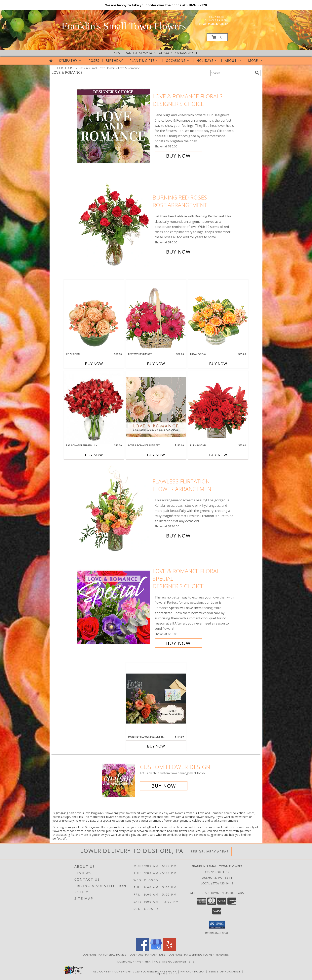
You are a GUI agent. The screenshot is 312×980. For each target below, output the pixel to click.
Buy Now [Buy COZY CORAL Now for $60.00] (94, 364)
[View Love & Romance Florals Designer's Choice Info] (114, 126)
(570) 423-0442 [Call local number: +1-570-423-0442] (218, 24)
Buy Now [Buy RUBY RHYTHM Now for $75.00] (218, 455)
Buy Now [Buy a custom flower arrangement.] (164, 786)
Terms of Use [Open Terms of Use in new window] (168, 974)
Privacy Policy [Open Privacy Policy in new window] (193, 971)
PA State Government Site (174, 961)
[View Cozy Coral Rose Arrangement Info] (94, 316)
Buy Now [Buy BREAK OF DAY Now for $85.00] (218, 364)
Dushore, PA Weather (134, 961)
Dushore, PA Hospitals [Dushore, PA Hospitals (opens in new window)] (148, 954)
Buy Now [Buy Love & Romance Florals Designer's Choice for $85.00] (178, 156)
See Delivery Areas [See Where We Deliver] (210, 852)
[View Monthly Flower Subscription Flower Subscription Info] (156, 699)
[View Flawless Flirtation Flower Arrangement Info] (114, 509)
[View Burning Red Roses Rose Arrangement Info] (114, 225)
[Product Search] (232, 73)
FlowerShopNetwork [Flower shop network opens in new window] (159, 971)
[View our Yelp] (170, 949)
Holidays (207, 61)
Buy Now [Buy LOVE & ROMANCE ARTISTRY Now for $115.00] (156, 455)
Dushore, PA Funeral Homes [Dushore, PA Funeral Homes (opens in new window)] (105, 954)
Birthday (114, 61)
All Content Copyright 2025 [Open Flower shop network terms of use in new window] (117, 971)
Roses (94, 61)
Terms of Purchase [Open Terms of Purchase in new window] (225, 971)
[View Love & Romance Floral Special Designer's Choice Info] (114, 607)
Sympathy (71, 61)
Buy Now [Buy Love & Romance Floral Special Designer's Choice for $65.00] (178, 643)
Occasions (178, 61)
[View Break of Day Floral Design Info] (218, 316)
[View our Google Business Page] (156, 949)
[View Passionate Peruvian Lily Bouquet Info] (94, 407)
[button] (217, 37)
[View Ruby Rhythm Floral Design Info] (218, 407)
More (255, 61)
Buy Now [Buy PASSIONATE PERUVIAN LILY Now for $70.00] (94, 455)
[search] (257, 73)
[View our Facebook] (142, 949)
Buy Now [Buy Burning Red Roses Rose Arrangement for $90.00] (178, 252)
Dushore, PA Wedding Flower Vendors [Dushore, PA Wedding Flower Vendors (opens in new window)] (199, 954)
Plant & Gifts (144, 61)
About (233, 61)
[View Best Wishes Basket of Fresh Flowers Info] (156, 316)
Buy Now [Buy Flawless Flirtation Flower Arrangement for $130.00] (178, 536)
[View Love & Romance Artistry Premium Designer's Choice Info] (156, 407)
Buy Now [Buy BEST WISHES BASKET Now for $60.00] (156, 364)
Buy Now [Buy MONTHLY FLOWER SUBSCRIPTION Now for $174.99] (156, 746)
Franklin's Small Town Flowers (124, 26)
